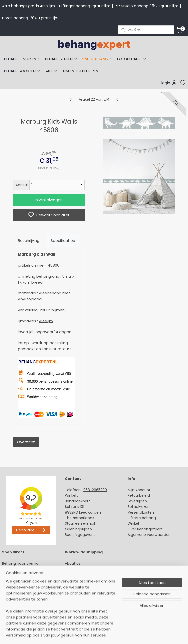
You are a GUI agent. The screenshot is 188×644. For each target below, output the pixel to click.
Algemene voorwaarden (149, 535)
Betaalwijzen (139, 507)
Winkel (133, 523)
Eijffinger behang (17, 575)
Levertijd (135, 501)
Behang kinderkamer (21, 591)
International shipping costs (89, 575)
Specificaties (63, 240)
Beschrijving (29, 240)
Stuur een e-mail (80, 523)
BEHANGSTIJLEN (61, 59)
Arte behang (13, 569)
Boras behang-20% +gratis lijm (30, 18)
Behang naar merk (19, 586)
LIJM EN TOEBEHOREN (80, 71)
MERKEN (32, 59)
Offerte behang (142, 518)
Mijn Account (139, 490)
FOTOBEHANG (132, 59)
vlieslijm (46, 321)
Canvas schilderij (17, 614)
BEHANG (11, 59)
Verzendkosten (141, 512)
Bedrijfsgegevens (80, 535)
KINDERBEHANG (97, 59)
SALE (51, 71)
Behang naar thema (20, 563)
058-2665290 (95, 490)
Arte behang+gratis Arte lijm (29, 6)
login (169, 83)
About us (73, 563)
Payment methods (82, 569)
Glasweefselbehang (20, 603)
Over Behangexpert (145, 529)
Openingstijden (78, 529)
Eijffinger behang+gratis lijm (85, 6)
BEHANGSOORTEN (22, 71)
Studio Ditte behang (20, 580)
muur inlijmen (53, 310)
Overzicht (26, 442)
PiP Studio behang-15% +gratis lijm (147, 6)
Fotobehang (13, 608)
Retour (133, 495)
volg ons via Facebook (92, 586)
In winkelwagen (49, 200)
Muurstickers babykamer (24, 597)
